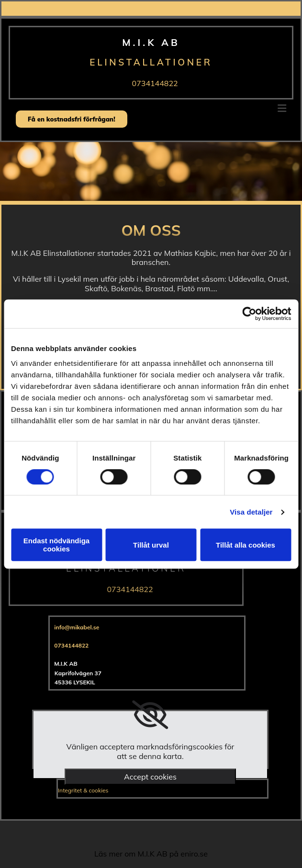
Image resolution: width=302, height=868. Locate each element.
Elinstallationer (151, 62)
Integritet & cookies (83, 790)
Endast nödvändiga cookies (56, 545)
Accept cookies (150, 777)
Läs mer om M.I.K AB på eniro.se (151, 854)
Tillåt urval (151, 545)
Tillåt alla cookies (246, 545)
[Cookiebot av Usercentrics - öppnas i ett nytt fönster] (249, 314)
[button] (72, 119)
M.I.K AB (151, 42)
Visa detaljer (251, 512)
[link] (150, 715)
